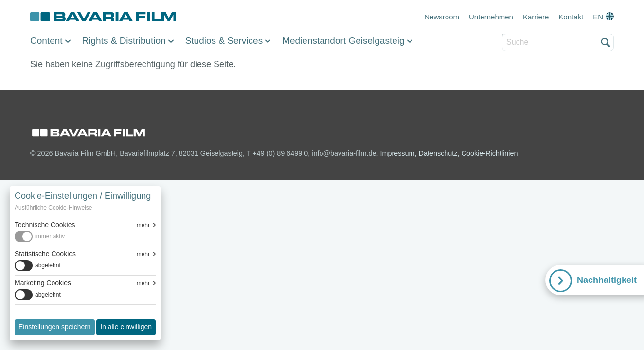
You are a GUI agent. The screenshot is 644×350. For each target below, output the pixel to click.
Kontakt (571, 17)
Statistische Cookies (45, 254)
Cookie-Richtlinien (490, 153)
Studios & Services (224, 41)
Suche (503, 34)
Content (46, 41)
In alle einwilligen (126, 327)
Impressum (397, 153)
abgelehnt (48, 265)
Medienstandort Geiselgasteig (343, 41)
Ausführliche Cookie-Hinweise (53, 208)
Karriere (536, 17)
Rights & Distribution (124, 41)
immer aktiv (50, 236)
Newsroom (442, 17)
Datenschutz (438, 153)
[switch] (85, 236)
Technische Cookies (45, 225)
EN (598, 17)
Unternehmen (491, 17)
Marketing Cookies (43, 283)
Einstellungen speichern (55, 327)
